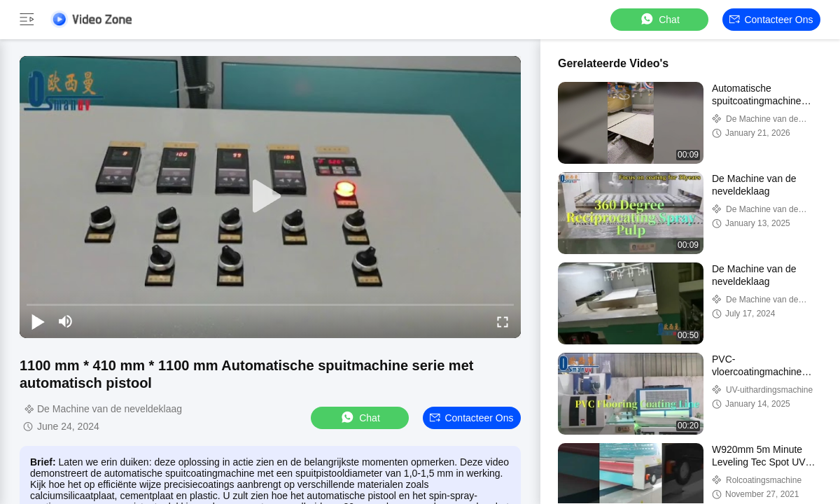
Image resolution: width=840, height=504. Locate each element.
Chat (659, 19)
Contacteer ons (771, 20)
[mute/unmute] (66, 321)
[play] (270, 197)
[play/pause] (38, 321)
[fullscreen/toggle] (503, 321)
